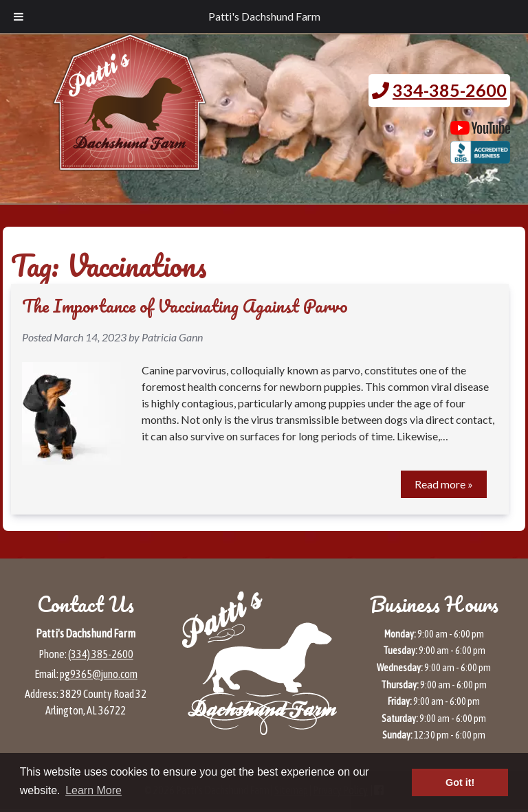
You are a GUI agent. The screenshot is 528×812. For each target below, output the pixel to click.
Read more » (444, 484)
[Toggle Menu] (19, 16)
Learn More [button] (93, 790)
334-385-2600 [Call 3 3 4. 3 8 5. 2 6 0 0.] (450, 90)
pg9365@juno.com (99, 674)
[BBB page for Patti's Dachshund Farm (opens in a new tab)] (480, 157)
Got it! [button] (460, 782)
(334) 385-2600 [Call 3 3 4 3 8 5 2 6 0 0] (101, 654)
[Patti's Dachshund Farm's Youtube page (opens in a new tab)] (480, 128)
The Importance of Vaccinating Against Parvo (185, 306)
